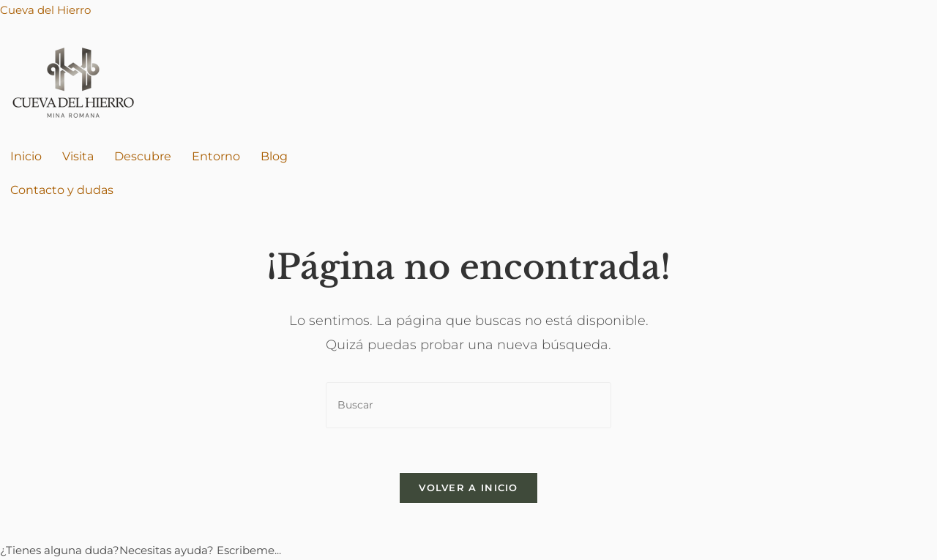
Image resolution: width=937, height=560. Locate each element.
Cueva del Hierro (45, 10)
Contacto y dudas (62, 190)
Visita (78, 156)
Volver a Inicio (468, 488)
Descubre (143, 156)
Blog (274, 156)
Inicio (26, 156)
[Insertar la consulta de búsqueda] (468, 405)
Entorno (216, 156)
